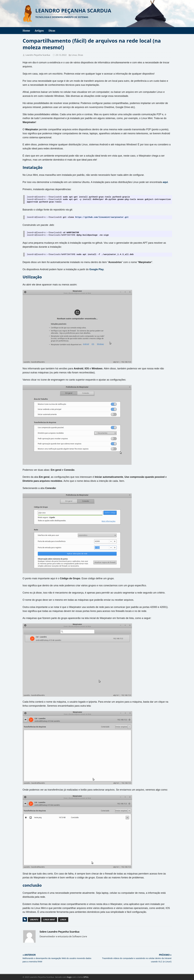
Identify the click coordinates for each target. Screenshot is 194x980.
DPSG (86, 977)
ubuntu (34, 920)
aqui (165, 182)
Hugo (69, 977)
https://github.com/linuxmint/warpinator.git (102, 217)
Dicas (80, 55)
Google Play (97, 269)
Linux (74, 55)
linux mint (49, 920)
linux (63, 920)
